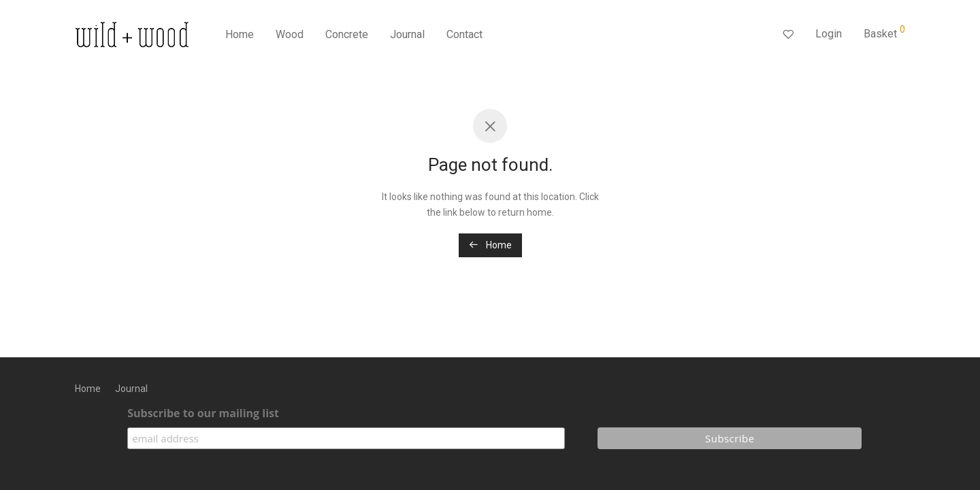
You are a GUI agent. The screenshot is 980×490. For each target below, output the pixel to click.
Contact (464, 34)
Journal (407, 34)
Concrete (347, 34)
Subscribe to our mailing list (203, 413)
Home (240, 34)
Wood (290, 34)
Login (829, 34)
